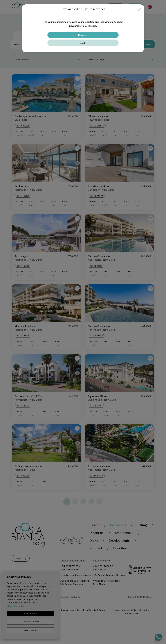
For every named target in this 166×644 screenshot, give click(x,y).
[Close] (140, 9)
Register (83, 35)
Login (83, 43)
